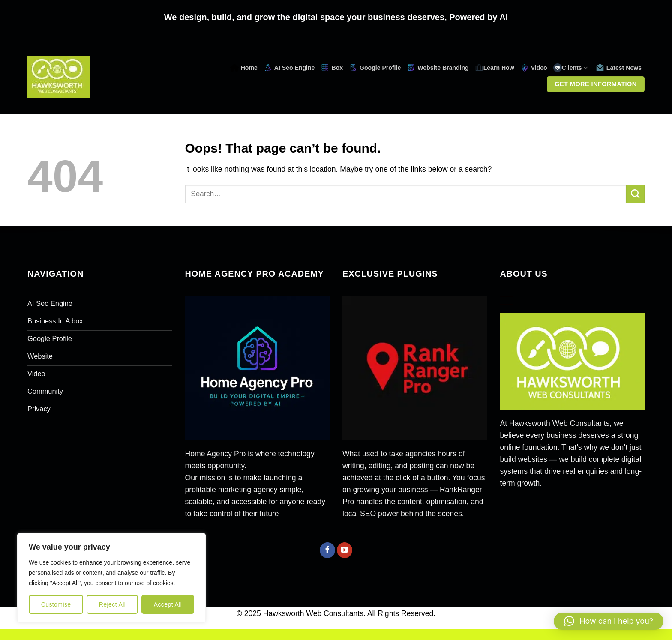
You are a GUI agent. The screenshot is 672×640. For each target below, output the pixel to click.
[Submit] (635, 194)
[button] (609, 621)
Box (332, 68)
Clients (570, 68)
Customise (56, 604)
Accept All (168, 604)
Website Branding (438, 68)
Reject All (112, 604)
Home (244, 68)
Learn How (495, 68)
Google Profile (375, 68)
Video (534, 68)
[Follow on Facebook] (327, 550)
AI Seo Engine (289, 68)
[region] (111, 578)
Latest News (619, 68)
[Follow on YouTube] (345, 550)
